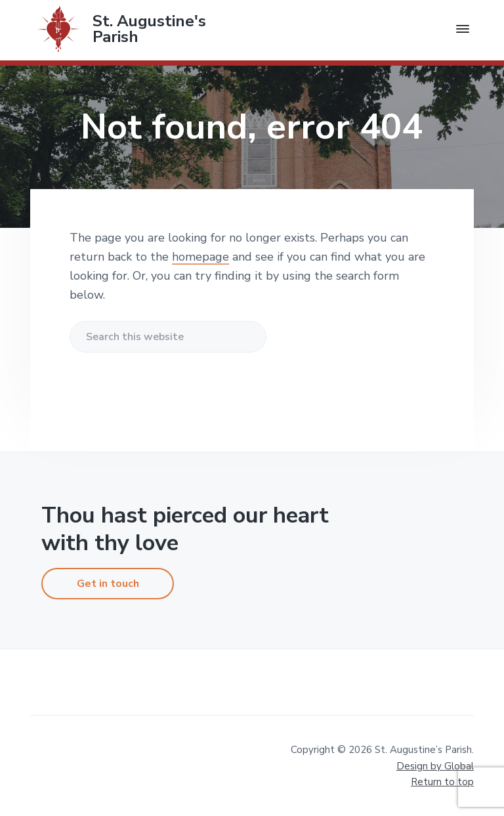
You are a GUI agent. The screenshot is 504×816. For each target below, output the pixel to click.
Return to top (442, 782)
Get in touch (108, 584)
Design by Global (435, 766)
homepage (200, 257)
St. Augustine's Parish (149, 29)
